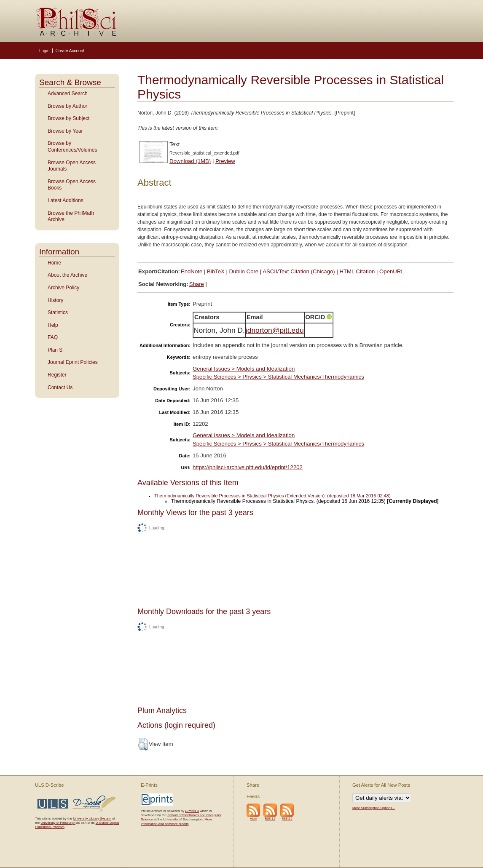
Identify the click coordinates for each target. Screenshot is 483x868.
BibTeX (216, 271)
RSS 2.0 (287, 819)
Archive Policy (63, 288)
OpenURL (392, 271)
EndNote (192, 271)
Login (44, 51)
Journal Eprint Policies (73, 362)
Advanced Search (68, 93)
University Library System (92, 819)
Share (197, 284)
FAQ (53, 337)
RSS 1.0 (270, 819)
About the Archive (67, 275)
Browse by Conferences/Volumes (72, 147)
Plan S (55, 350)
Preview (225, 161)
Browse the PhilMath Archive (71, 216)
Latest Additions (66, 200)
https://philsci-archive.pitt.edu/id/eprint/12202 (248, 467)
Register (57, 375)
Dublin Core (244, 271)
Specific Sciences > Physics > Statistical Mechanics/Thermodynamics (278, 377)
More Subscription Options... (374, 808)
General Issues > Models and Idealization (244, 369)
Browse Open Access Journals (72, 166)
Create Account (70, 51)
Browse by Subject (68, 118)
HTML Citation (357, 271)
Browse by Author (67, 106)
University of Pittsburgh (58, 823)
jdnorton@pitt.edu (275, 330)
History (55, 300)
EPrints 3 (192, 811)
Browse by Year (65, 131)
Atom (253, 819)
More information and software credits (176, 821)
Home (54, 263)
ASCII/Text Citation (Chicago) (299, 271)
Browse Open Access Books (72, 185)
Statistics (58, 312)
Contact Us (60, 387)
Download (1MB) (190, 161)
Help (53, 325)
